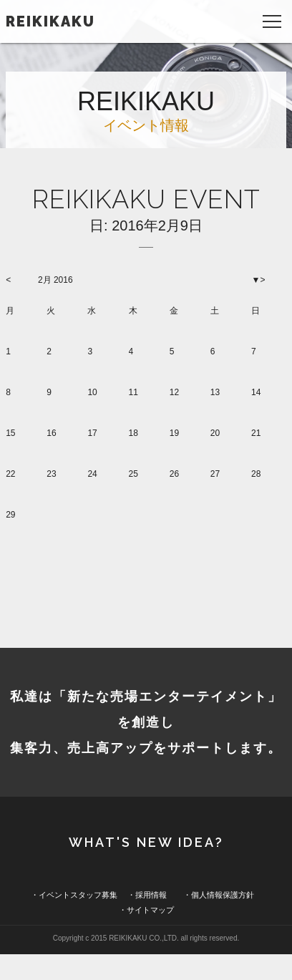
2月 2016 (55, 280)
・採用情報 (147, 895)
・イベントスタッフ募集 (74, 895)
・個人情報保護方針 (219, 895)
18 (133, 433)
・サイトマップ (146, 910)
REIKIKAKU (50, 21)
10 (92, 392)
